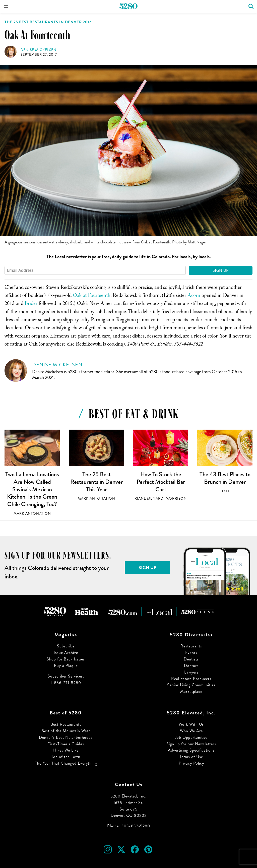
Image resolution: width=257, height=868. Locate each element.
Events (191, 653)
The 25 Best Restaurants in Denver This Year (97, 482)
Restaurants (191, 646)
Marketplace (191, 691)
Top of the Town (66, 757)
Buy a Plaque (66, 666)
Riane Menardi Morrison (161, 498)
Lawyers (191, 672)
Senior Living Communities (191, 685)
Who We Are (191, 731)
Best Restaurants (66, 724)
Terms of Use (191, 757)
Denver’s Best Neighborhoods (66, 737)
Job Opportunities (191, 737)
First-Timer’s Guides (66, 744)
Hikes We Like (66, 750)
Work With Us (191, 724)
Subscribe (66, 646)
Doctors (191, 666)
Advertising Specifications (191, 750)
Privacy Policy (191, 763)
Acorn (194, 296)
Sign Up (221, 270)
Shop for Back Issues (66, 659)
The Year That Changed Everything (66, 763)
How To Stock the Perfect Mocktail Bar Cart (161, 482)
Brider (31, 304)
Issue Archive (66, 653)
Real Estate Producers (191, 679)
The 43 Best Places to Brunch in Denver (225, 478)
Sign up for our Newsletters (191, 744)
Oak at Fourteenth (92, 296)
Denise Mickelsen (39, 50)
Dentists (191, 659)
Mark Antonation (32, 514)
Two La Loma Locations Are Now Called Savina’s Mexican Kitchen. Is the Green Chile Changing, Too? (32, 489)
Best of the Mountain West (66, 731)
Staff (225, 491)
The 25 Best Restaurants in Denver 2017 (48, 22)
